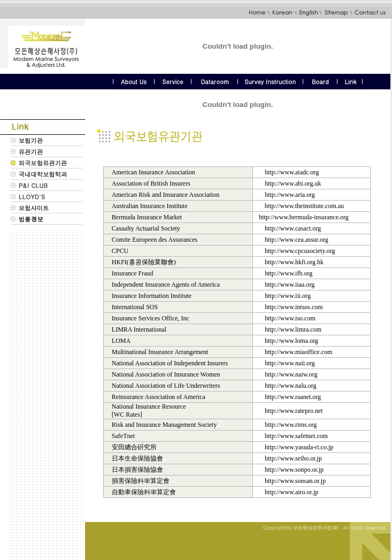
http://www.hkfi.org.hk (294, 262)
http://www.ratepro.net (294, 411)
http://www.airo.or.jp (291, 492)
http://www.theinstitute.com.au (304, 206)
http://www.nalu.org (290, 386)
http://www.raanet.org (293, 397)
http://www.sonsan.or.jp (295, 481)
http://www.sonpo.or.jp (294, 470)
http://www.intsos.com (294, 307)
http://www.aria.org (290, 195)
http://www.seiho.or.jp (293, 458)
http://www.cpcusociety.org (300, 251)
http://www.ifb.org (289, 273)
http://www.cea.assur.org (297, 240)
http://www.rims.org (291, 425)
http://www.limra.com (293, 329)
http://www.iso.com (290, 318)
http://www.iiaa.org (290, 285)
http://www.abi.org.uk (293, 183)
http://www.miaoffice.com (298, 352)
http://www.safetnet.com (296, 436)
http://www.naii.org (290, 363)
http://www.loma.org (291, 341)
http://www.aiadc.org (292, 172)
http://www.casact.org (293, 228)
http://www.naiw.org (291, 374)
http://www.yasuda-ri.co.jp (299, 447)
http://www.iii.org (288, 296)
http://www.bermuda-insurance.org (304, 217)
